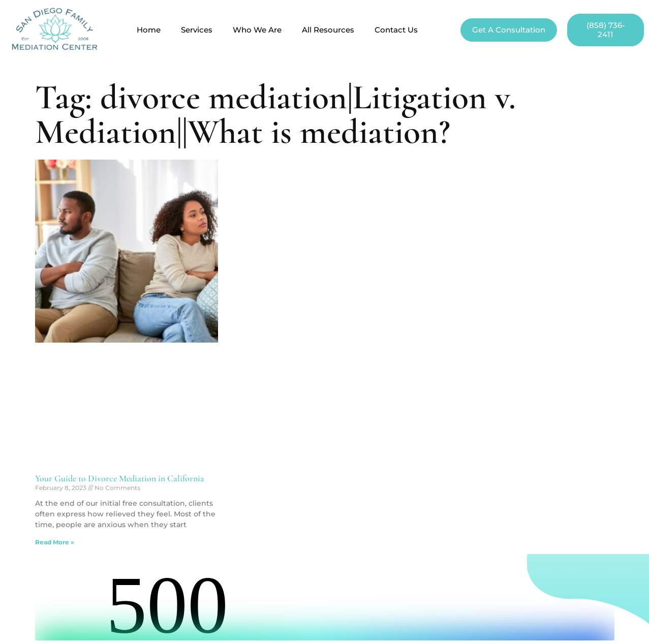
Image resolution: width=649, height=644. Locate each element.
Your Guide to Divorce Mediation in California (120, 478)
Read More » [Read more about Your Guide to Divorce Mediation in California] (55, 542)
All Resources (328, 30)
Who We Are (257, 30)
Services (197, 30)
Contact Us (396, 30)
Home (149, 30)
